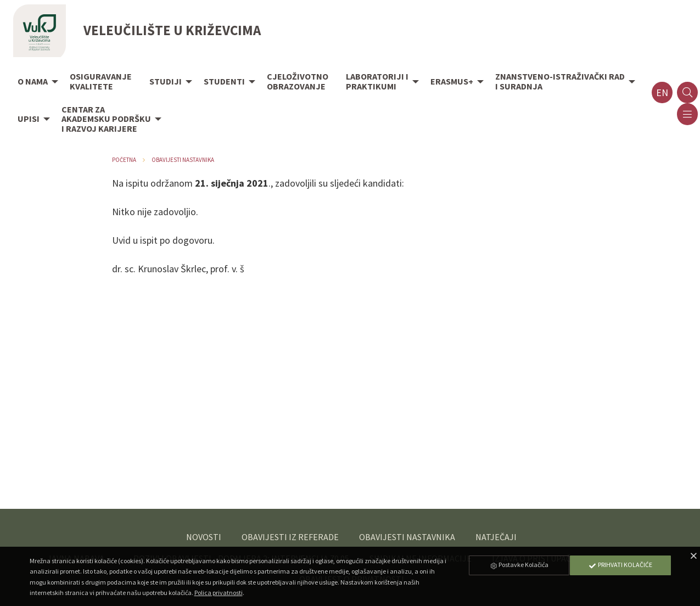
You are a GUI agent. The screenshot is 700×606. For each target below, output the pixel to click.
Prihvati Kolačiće (620, 565)
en (662, 92)
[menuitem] (35, 82)
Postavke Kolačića (519, 565)
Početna (124, 160)
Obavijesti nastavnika (183, 160)
